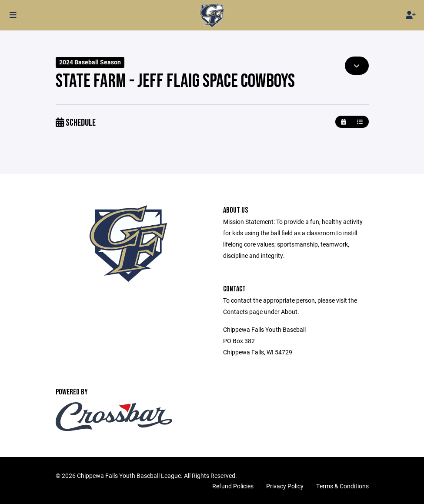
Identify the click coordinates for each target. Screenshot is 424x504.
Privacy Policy (285, 486)
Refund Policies (233, 486)
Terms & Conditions (342, 486)
